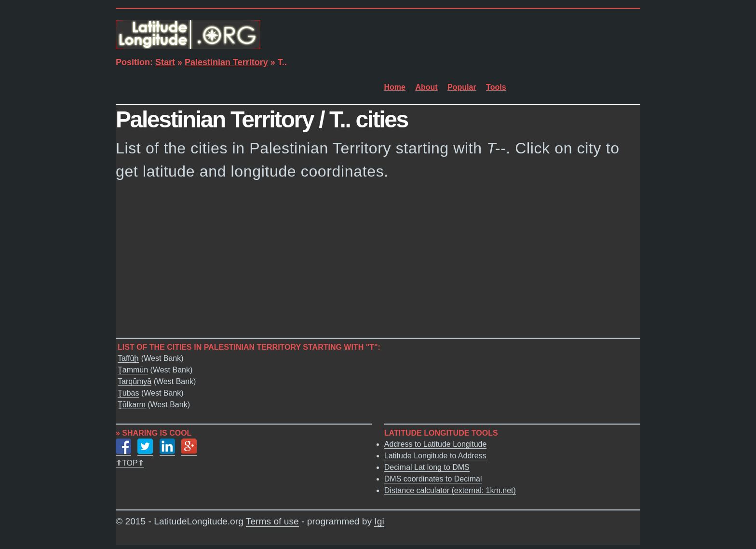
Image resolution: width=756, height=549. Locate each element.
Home (395, 87)
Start (165, 62)
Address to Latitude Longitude (436, 445)
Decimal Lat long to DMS (427, 468)
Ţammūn (133, 370)
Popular (462, 87)
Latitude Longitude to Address (435, 456)
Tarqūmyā (135, 382)
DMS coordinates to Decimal (433, 479)
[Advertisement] (378, 262)
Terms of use (272, 522)
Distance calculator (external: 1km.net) (450, 491)
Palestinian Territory (226, 62)
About (426, 87)
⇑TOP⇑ (130, 463)
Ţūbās (128, 393)
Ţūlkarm (132, 405)
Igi (379, 522)
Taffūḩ (128, 359)
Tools (496, 87)
